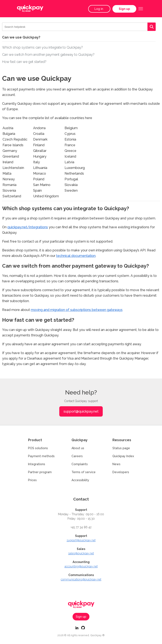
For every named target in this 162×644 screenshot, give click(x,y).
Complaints (80, 464)
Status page (121, 448)
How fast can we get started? (24, 62)
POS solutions (38, 448)
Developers (121, 472)
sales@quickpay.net (81, 553)
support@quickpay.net (81, 411)
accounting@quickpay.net (81, 566)
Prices (32, 480)
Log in (99, 9)
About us (78, 448)
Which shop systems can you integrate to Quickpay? (43, 47)
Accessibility (80, 480)
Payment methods (41, 456)
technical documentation (76, 256)
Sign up (124, 9)
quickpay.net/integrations (28, 227)
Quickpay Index (123, 456)
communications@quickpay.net (81, 579)
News (116, 464)
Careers (77, 456)
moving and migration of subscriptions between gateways (77, 310)
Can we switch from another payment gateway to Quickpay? (48, 55)
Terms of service (84, 472)
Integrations (37, 464)
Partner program (40, 472)
